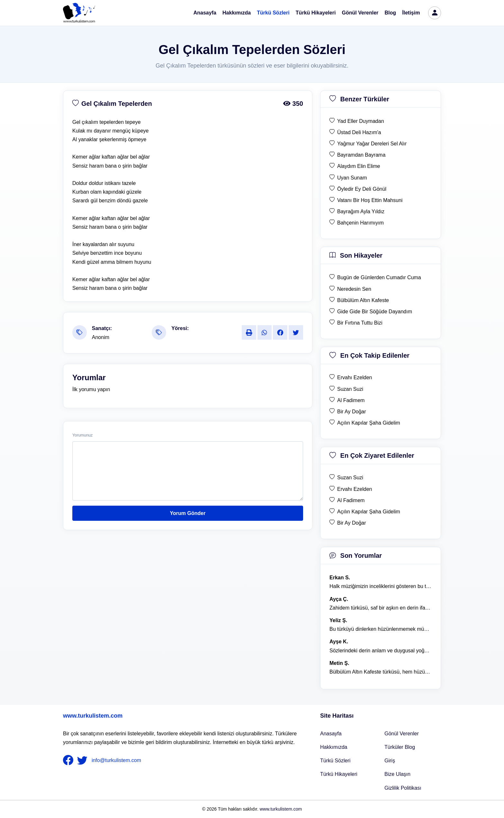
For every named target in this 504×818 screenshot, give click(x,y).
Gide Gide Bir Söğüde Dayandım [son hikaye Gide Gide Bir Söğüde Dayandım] (375, 312)
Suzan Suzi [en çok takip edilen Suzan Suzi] (350, 389)
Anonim (101, 337)
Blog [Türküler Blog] (391, 13)
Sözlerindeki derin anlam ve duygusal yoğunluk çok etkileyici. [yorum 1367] (381, 651)
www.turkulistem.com (93, 716)
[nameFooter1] (69, 760)
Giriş (390, 761)
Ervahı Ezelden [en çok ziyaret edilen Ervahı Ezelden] (355, 489)
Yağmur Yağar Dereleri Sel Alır (372, 144)
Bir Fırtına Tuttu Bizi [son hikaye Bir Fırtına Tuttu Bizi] (360, 323)
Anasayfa (205, 13)
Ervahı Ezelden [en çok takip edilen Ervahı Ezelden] (355, 377)
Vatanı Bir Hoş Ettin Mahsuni (370, 200)
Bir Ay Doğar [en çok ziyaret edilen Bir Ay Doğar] (352, 523)
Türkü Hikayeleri (316, 13)
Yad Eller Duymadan (361, 121)
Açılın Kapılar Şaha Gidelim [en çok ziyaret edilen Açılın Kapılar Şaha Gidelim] (369, 512)
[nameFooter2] (84, 760)
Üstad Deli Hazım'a (359, 132)
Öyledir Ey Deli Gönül (362, 189)
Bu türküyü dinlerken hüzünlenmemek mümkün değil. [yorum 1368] (381, 629)
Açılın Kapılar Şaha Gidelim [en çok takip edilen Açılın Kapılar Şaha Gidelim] (369, 423)
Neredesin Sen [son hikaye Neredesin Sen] (354, 289)
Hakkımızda (237, 13)
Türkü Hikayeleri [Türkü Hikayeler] (339, 774)
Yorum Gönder (188, 513)
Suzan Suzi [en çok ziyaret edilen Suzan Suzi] (350, 478)
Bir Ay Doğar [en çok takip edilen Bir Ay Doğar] (352, 412)
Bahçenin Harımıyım (360, 223)
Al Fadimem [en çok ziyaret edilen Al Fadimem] (351, 500)
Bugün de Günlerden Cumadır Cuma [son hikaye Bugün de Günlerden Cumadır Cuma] (379, 277)
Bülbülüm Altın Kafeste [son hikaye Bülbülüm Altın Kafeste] (363, 300)
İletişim (411, 13)
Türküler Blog (400, 747)
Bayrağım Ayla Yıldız (361, 211)
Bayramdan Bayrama (361, 155)
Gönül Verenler (360, 13)
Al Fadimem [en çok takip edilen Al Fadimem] (351, 400)
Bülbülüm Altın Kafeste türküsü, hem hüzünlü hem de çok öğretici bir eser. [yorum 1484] (381, 672)
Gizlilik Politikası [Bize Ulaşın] (403, 788)
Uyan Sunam (352, 178)
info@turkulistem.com (116, 760)
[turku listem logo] (79, 13)
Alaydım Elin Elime (359, 166)
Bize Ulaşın (397, 774)
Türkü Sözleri (273, 13)
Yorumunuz (82, 435)
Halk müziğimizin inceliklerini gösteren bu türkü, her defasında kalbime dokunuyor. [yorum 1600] (381, 586)
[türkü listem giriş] (435, 13)
